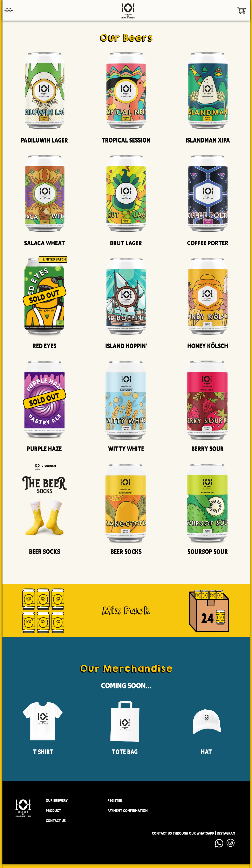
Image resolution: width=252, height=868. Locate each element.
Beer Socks (45, 552)
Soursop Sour (208, 552)
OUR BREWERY (57, 801)
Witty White (126, 449)
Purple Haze (44, 449)
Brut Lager (126, 243)
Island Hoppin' (126, 346)
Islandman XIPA (208, 140)
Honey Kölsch (208, 346)
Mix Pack (126, 610)
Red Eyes (44, 346)
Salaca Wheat (45, 243)
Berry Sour (208, 449)
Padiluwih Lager (44, 140)
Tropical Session (126, 140)
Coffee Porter (208, 243)
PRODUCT (53, 811)
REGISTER (115, 801)
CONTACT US (56, 821)
